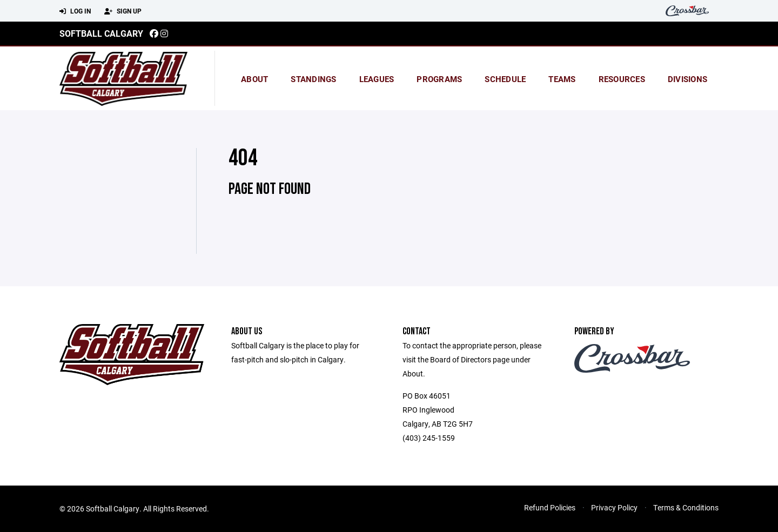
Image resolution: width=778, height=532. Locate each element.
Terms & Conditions (686, 507)
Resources (622, 79)
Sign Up (123, 11)
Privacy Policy (614, 507)
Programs (439, 79)
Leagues (377, 79)
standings (313, 79)
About (254, 79)
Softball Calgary (101, 33)
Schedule (505, 79)
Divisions (688, 79)
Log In (75, 11)
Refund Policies (550, 507)
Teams (562, 79)
